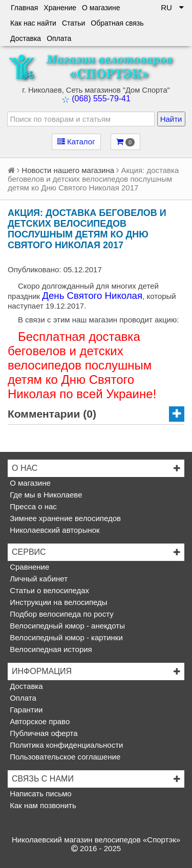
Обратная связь (117, 23)
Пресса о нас (32, 506)
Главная (24, 8)
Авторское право (39, 721)
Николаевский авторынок (54, 530)
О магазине (101, 8)
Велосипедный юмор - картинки (65, 637)
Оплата (59, 38)
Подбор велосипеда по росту (61, 614)
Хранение (60, 8)
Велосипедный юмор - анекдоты (66, 626)
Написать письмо (40, 794)
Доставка (26, 38)
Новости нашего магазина (68, 170)
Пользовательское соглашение (64, 757)
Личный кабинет (38, 579)
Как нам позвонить (42, 805)
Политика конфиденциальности (65, 745)
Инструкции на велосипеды (58, 602)
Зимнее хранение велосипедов (64, 518)
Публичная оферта (42, 733)
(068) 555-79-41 (101, 99)
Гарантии (25, 710)
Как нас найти (33, 23)
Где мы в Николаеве (45, 495)
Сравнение (28, 567)
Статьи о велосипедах (48, 590)
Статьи (73, 23)
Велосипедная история (50, 649)
